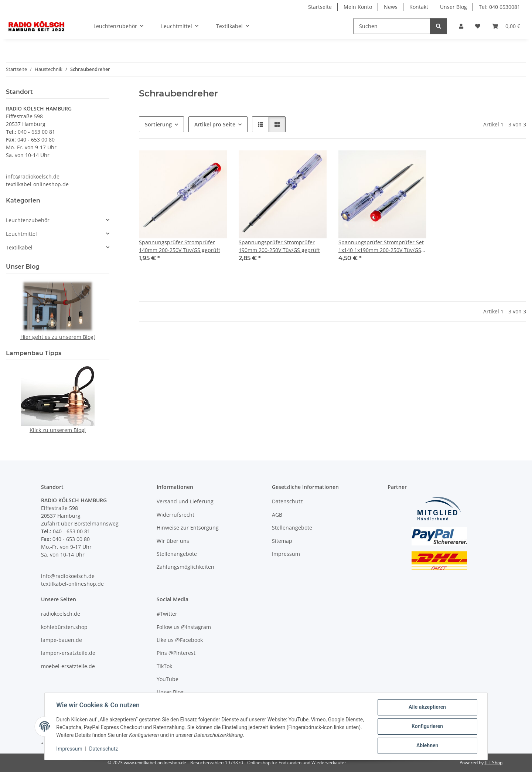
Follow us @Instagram (184, 627)
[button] (461, 26)
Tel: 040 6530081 (499, 7)
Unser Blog (453, 7)
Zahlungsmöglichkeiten (185, 567)
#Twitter (167, 614)
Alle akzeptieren (427, 707)
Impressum (69, 749)
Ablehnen (427, 746)
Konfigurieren (427, 727)
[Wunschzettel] (478, 26)
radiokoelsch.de (61, 614)
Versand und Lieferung (185, 501)
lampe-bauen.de (62, 640)
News (391, 7)
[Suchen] (392, 26)
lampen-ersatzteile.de (68, 653)
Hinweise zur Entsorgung (188, 528)
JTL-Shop (494, 763)
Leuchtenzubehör (28, 220)
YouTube (168, 679)
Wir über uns (173, 541)
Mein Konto (358, 7)
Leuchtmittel (21, 234)
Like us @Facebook (180, 640)
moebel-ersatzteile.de (68, 666)
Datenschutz (104, 749)
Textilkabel (19, 247)
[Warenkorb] (506, 26)
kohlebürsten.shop (64, 627)
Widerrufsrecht (175, 515)
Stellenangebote (177, 554)
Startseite (320, 7)
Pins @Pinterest (176, 653)
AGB (277, 515)
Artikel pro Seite (215, 124)
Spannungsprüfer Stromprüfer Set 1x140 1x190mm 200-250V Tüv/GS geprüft (381, 246)
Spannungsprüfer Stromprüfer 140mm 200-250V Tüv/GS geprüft (180, 246)
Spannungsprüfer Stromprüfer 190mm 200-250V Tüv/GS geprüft (279, 246)
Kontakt (419, 7)
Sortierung (158, 124)
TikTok (164, 666)
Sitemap (282, 541)
